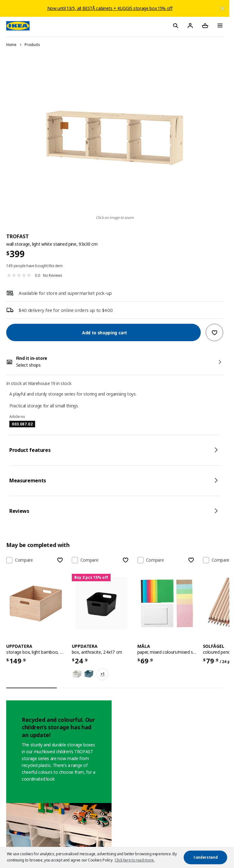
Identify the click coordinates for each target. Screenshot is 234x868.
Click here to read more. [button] (135, 860)
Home (11, 45)
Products (32, 45)
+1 (103, 674)
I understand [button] (206, 857)
